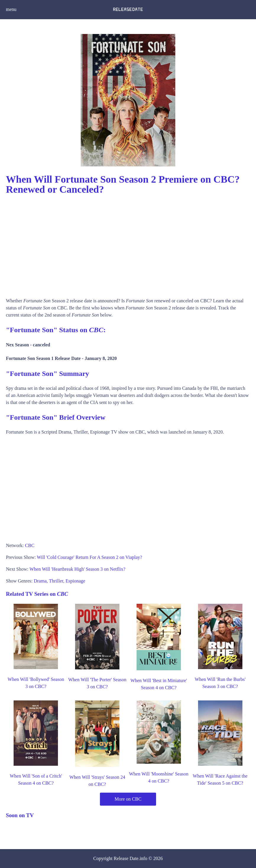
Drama (40, 581)
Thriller (56, 581)
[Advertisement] (128, 244)
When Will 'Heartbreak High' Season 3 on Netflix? (77, 569)
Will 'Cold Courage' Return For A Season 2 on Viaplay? (90, 557)
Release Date (126, 858)
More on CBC (128, 799)
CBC (30, 545)
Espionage (76, 581)
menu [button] (11, 9)
